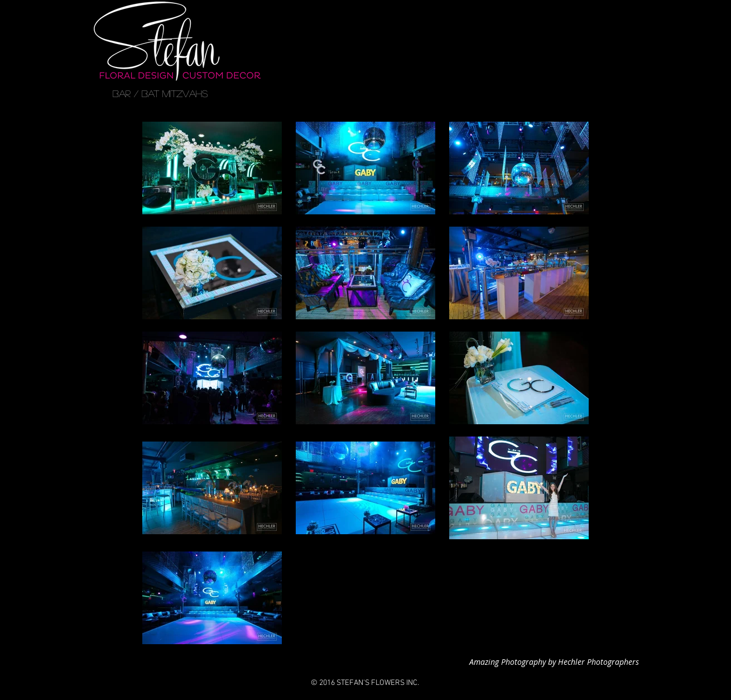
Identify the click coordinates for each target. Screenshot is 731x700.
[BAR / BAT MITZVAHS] (160, 94)
